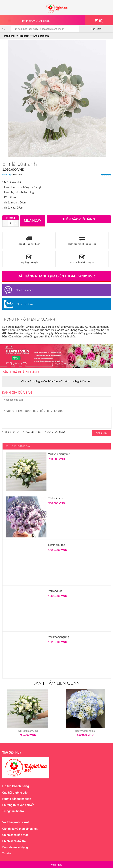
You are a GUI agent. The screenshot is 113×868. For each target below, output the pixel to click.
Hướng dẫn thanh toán (17, 799)
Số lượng (10, 218)
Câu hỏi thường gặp (15, 793)
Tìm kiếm (96, 29)
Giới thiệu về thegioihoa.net (20, 829)
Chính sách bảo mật (15, 835)
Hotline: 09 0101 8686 (35, 21)
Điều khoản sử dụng (15, 847)
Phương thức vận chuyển (18, 805)
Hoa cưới (17, 175)
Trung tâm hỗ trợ (13, 811)
